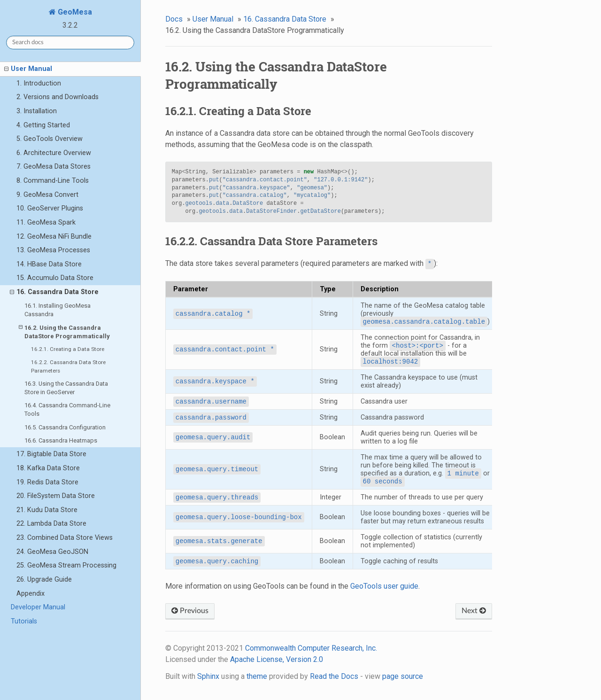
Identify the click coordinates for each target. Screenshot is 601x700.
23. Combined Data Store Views (65, 538)
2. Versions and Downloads (58, 97)
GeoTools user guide (384, 586)
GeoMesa (74, 12)
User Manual (28, 69)
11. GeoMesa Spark (46, 222)
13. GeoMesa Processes (53, 250)
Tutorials (24, 621)
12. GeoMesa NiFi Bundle (54, 237)
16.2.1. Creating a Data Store (68, 349)
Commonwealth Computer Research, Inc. (311, 648)
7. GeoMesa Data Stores (54, 167)
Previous (190, 611)
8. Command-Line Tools (53, 181)
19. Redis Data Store (47, 482)
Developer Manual (38, 607)
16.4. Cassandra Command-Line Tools (67, 409)
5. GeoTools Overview (50, 139)
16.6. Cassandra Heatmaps (61, 440)
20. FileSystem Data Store (56, 496)
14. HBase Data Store (49, 264)
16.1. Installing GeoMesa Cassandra (58, 310)
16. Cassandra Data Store (54, 292)
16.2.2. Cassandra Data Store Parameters (68, 366)
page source (403, 676)
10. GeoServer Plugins (50, 208)
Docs (174, 19)
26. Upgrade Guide (44, 579)
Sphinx (208, 676)
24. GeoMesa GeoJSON (52, 552)
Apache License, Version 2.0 (277, 659)
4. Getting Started (43, 125)
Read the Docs (334, 676)
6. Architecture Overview (54, 153)
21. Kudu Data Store (47, 510)
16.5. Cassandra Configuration (65, 427)
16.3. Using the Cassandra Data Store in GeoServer (66, 388)
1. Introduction (39, 83)
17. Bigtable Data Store (51, 454)
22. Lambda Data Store (51, 524)
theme (257, 676)
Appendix (31, 594)
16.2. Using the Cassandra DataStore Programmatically (64, 332)
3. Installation (37, 111)
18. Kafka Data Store (48, 468)
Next (474, 611)
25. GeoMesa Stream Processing (66, 565)
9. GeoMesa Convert (47, 195)
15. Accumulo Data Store (55, 278)
